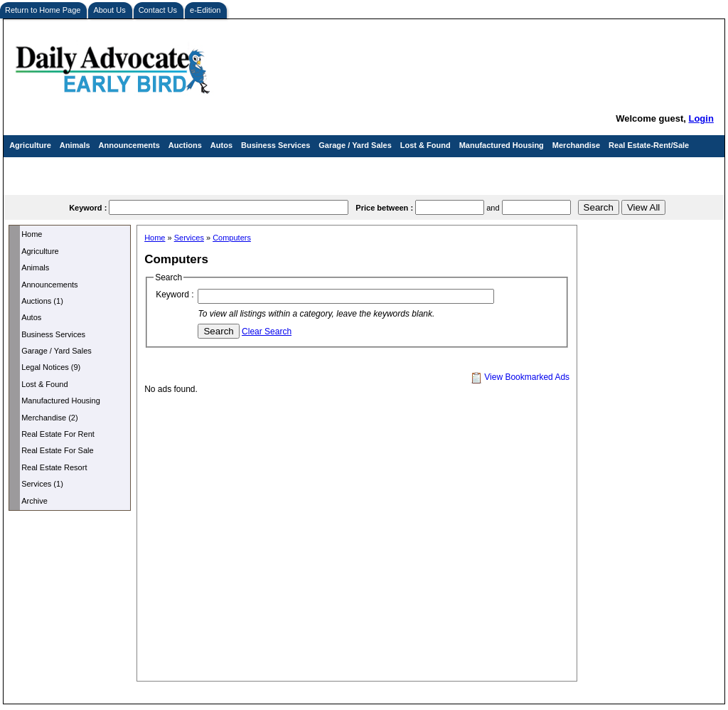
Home (32, 234)
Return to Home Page (43, 10)
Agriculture (30, 145)
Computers (232, 238)
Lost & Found (425, 145)
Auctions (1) (42, 301)
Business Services (275, 145)
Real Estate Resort (54, 467)
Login (701, 118)
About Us (109, 10)
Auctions (185, 145)
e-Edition (205, 10)
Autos (221, 145)
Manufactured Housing (502, 145)
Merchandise (576, 145)
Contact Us (158, 10)
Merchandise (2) (49, 418)
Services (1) (42, 484)
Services (25, 168)
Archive (34, 501)
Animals (75, 145)
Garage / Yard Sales (355, 145)
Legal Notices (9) (51, 367)
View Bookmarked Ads (520, 377)
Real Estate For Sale (58, 450)
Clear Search (267, 332)
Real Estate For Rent (58, 434)
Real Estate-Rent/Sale (649, 145)
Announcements (129, 145)
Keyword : (175, 295)
